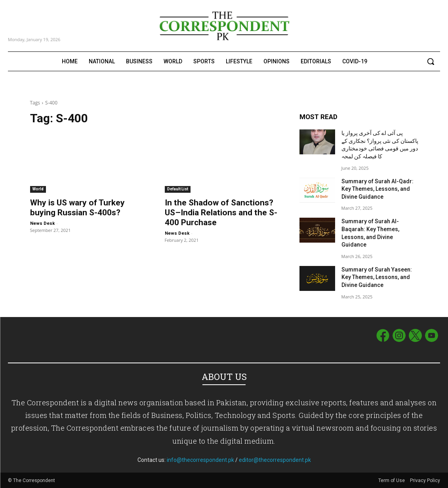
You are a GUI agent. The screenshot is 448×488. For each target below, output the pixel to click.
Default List (178, 189)
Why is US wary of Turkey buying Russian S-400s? (77, 208)
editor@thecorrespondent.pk (275, 460)
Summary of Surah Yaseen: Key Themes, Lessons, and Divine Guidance (377, 277)
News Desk (42, 223)
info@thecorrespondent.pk (200, 460)
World (38, 189)
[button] (431, 61)
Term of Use (392, 480)
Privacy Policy (425, 480)
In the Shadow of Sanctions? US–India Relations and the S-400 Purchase (221, 213)
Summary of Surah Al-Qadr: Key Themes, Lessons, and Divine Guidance (377, 189)
